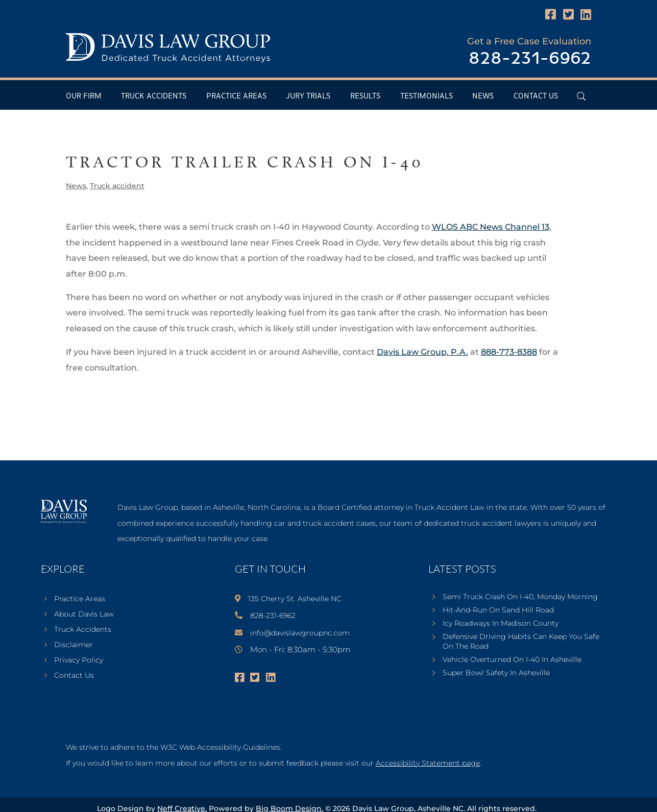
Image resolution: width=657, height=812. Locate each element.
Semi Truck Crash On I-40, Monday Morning (520, 597)
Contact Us (536, 96)
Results (365, 96)
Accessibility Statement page (428, 763)
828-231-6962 (530, 59)
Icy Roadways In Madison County (501, 623)
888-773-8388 (509, 352)
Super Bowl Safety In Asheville (496, 673)
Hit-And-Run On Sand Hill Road (498, 610)
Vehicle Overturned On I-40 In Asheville (512, 659)
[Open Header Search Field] (581, 96)
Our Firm (84, 96)
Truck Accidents (154, 96)
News (483, 96)
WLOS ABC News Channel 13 (491, 227)
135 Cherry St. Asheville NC (295, 599)
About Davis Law (84, 614)
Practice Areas (236, 96)
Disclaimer (74, 645)
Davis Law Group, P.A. (422, 352)
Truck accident (117, 186)
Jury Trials (308, 96)
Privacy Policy (79, 660)
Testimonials (427, 96)
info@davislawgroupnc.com (300, 633)
